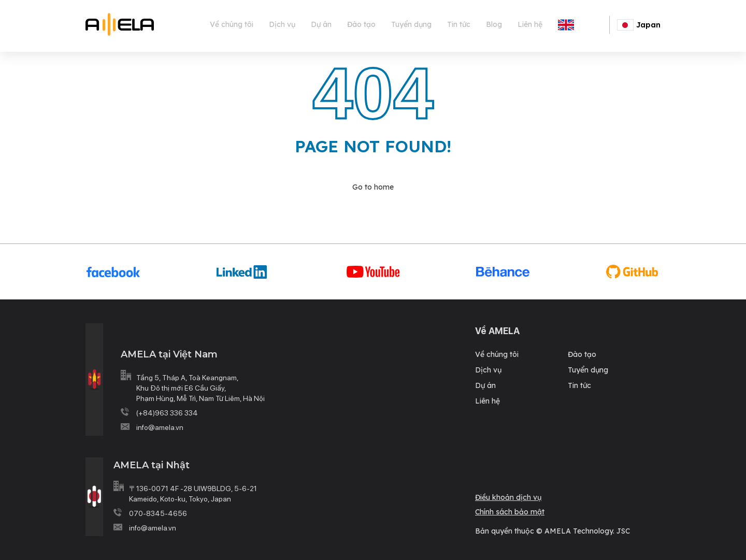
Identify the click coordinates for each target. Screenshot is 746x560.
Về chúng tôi (232, 24)
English (589, 24)
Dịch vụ (282, 24)
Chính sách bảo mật (510, 512)
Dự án (321, 24)
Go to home (373, 187)
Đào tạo (361, 24)
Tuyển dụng (411, 24)
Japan (639, 25)
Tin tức (459, 24)
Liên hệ (530, 24)
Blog (494, 24)
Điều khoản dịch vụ (508, 497)
